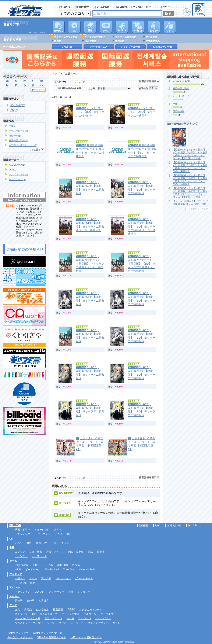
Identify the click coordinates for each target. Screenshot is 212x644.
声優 (175, 104)
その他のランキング (198, 209)
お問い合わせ (173, 526)
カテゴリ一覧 (39, 32)
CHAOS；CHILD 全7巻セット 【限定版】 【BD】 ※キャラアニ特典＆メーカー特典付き (142, 264)
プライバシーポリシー (144, 7)
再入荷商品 (90, 41)
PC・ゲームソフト (106, 27)
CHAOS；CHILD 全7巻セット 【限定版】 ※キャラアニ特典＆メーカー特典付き (90, 264)
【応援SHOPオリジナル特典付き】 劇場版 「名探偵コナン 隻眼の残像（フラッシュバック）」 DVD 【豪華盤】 (190, 167)
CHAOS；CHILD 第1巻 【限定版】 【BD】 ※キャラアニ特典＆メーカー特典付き (142, 227)
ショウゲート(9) (17, 179)
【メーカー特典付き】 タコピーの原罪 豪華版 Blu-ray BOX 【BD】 (191, 203)
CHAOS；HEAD (181, 81)
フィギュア (122, 27)
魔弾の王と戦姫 (181, 88)
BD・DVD (15, 525)
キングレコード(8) (18, 174)
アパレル (138, 27)
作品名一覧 (39, 90)
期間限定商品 (153, 41)
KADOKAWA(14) (17, 165)
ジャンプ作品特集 (131, 47)
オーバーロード (181, 96)
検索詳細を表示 (149, 478)
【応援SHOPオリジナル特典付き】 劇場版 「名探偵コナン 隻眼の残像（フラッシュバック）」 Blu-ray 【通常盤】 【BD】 (190, 193)
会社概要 (142, 526)
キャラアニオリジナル (66, 37)
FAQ (157, 526)
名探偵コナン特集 (162, 47)
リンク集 (192, 526)
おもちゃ (154, 27)
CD (74, 27)
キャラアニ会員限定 (126, 37)
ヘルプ (187, 12)
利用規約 (121, 7)
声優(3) (12, 126)
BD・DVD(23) (18, 105)
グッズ (170, 27)
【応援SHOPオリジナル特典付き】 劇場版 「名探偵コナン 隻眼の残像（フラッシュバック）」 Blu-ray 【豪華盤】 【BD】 (190, 154)
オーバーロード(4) (18, 131)
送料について (82, 7)
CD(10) (14, 110)
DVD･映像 (59, 27)
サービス (103, 7)
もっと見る (35, 150)
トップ (56, 74)
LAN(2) (12, 170)
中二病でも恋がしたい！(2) (23, 145)
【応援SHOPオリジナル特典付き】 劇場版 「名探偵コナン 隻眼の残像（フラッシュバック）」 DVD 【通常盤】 (190, 180)
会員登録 (64, 7)
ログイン (167, 7)
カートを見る (199, 10)
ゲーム (13, 561)
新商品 (58, 41)
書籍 (90, 27)
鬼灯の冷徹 (179, 111)
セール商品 (151, 37)
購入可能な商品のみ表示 (69, 88)
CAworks (67, 47)
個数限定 (120, 41)
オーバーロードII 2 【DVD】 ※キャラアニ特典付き (142, 112)
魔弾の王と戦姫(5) (18, 140)
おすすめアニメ (99, 47)
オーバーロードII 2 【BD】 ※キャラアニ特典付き (90, 112)
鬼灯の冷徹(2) (16, 136)
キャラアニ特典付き (95, 37)
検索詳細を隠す (149, 82)
